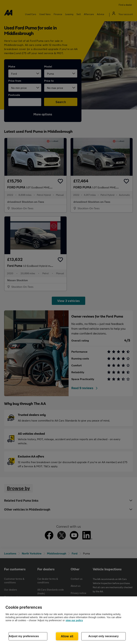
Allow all (67, 636)
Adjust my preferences (24, 636)
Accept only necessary (103, 636)
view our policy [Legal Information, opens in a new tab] (74, 620)
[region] (68, 620)
